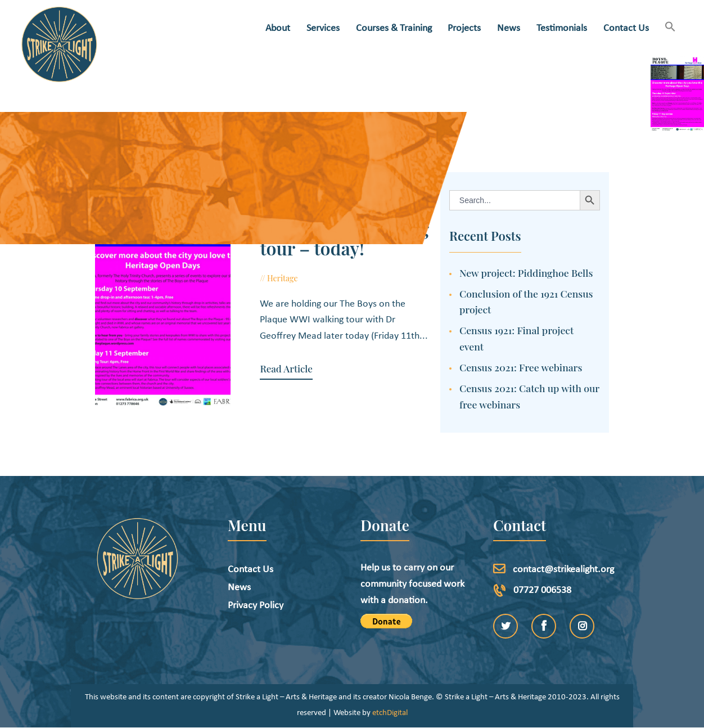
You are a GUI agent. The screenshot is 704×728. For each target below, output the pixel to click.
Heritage (283, 278)
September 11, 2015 (342, 278)
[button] (671, 28)
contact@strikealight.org (563, 570)
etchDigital (390, 713)
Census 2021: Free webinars (521, 367)
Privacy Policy (256, 606)
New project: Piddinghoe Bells (526, 273)
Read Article (286, 369)
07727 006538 (542, 590)
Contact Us (251, 570)
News (239, 588)
